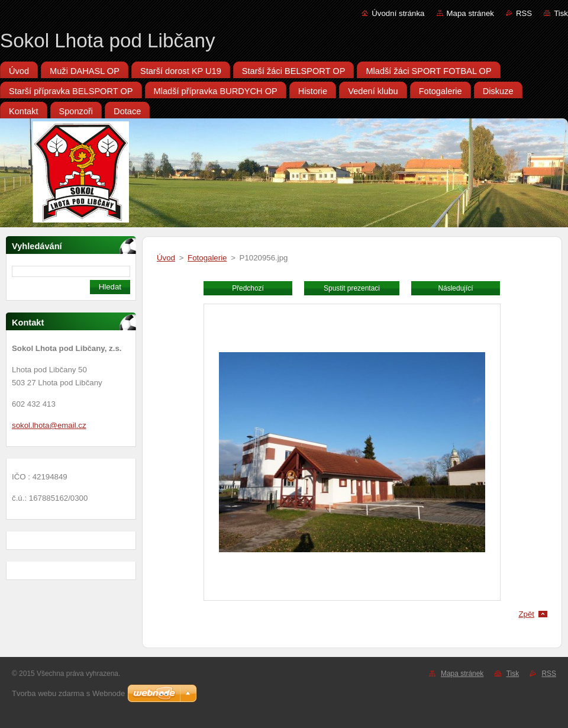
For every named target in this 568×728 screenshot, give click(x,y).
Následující (455, 288)
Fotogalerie (207, 258)
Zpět (526, 614)
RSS (524, 13)
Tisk (561, 13)
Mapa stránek (470, 13)
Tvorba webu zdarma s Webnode (68, 693)
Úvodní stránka (398, 13)
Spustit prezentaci (352, 288)
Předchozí (248, 288)
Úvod (166, 258)
